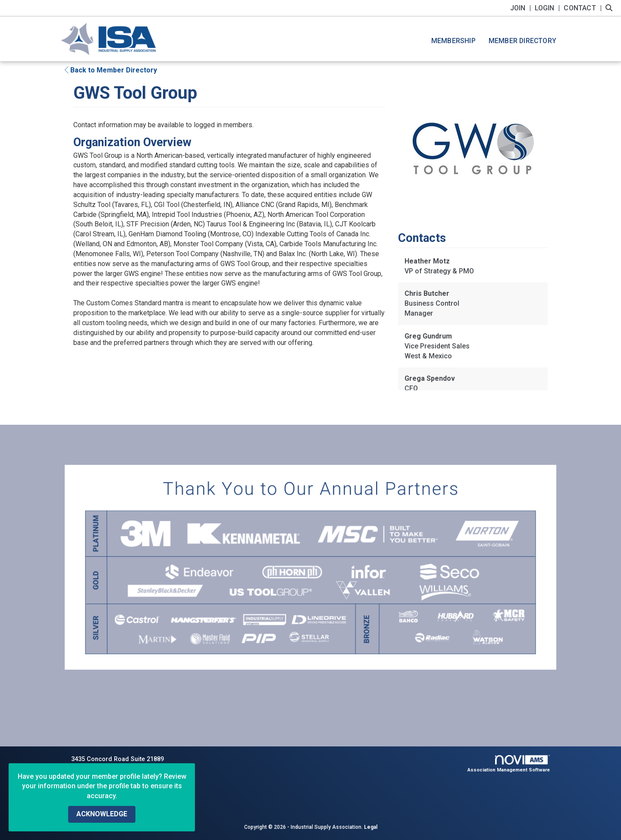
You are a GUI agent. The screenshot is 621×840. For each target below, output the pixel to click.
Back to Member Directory (111, 70)
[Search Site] (610, 8)
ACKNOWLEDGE (102, 814)
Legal (371, 827)
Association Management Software (509, 764)
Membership (453, 41)
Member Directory (522, 41)
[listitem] (522, 8)
